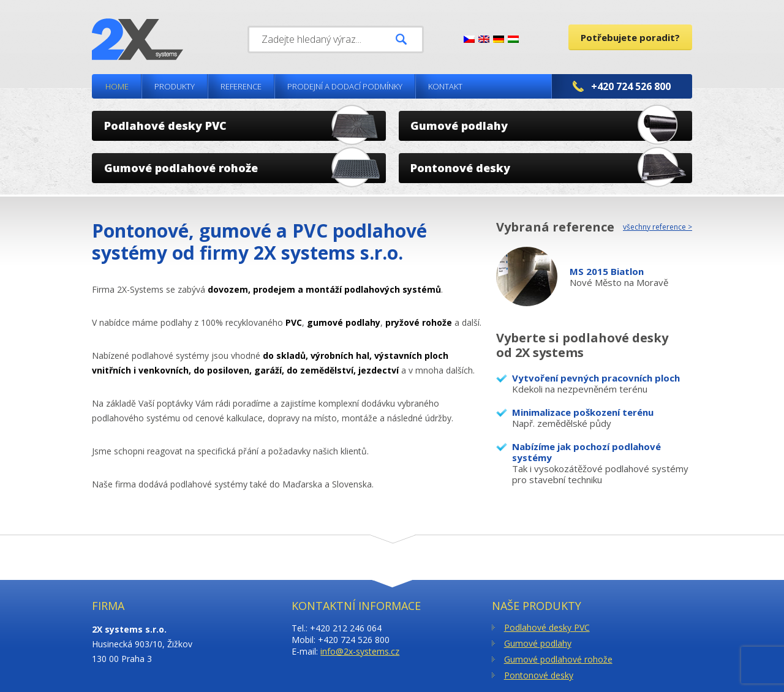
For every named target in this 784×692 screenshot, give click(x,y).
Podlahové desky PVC (547, 627)
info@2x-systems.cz (360, 651)
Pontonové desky (539, 675)
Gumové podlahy (538, 643)
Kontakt (445, 86)
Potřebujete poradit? (630, 37)
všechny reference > (658, 227)
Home (117, 86)
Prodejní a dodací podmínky (345, 86)
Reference (241, 86)
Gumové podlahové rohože (558, 659)
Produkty (175, 86)
